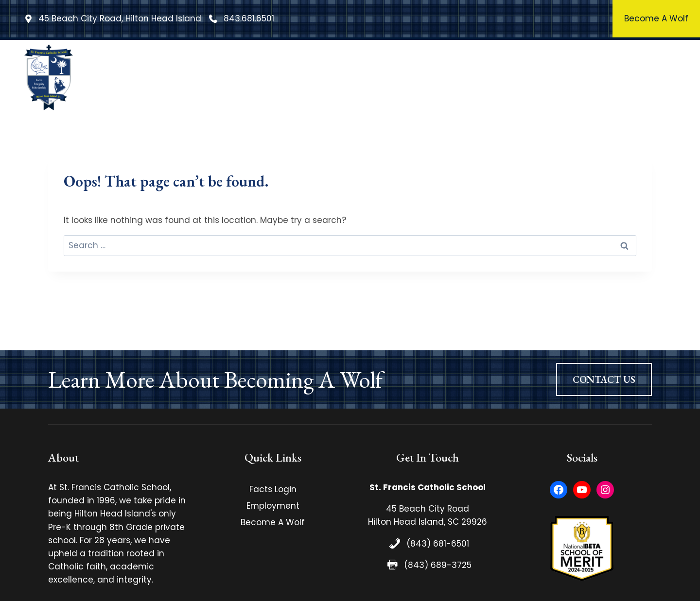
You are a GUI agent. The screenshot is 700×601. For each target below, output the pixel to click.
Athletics (521, 77)
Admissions (586, 77)
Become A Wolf (273, 522)
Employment (273, 506)
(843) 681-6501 (438, 544)
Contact (648, 77)
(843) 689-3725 (438, 565)
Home (179, 77)
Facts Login (273, 489)
